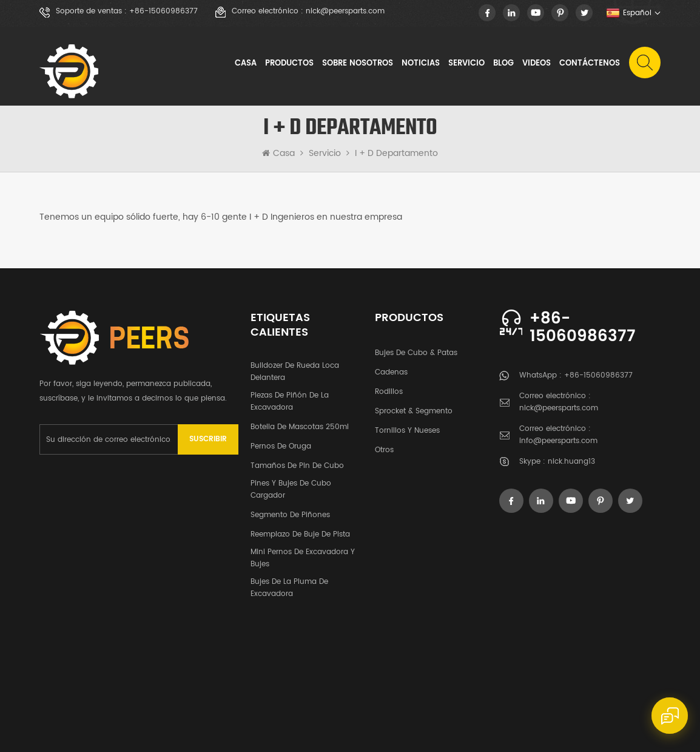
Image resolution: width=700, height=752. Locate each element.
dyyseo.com (106, 732)
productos (111, 644)
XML (552, 718)
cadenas (391, 368)
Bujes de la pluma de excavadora (289, 583)
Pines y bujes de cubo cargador (291, 485)
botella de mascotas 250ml (300, 422)
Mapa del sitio (509, 718)
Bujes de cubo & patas (416, 348)
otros (384, 445)
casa (53, 644)
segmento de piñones (290, 510)
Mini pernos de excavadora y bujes (303, 553)
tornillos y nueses (407, 426)
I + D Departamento (396, 154)
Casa (246, 63)
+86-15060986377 (163, 12)
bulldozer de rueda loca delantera (295, 367)
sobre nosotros (358, 63)
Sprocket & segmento (414, 406)
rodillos (389, 387)
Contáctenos (590, 63)
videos (537, 63)
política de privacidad (610, 718)
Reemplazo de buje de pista (300, 530)
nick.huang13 (571, 462)
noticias (421, 63)
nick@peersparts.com (345, 12)
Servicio (466, 63)
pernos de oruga (281, 442)
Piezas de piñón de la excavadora (290, 397)
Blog (503, 63)
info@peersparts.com (558, 441)
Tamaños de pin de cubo (297, 461)
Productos (289, 63)
